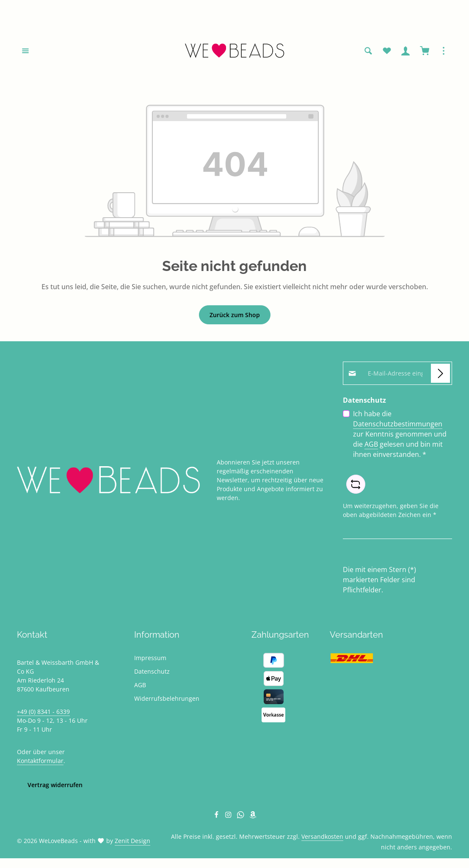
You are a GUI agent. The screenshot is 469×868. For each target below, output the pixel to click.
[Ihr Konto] (406, 52)
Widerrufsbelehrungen (167, 700)
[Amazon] (253, 817)
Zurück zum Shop (235, 316)
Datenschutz (152, 673)
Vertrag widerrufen (55, 786)
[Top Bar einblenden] (444, 52)
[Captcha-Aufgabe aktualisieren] (356, 485)
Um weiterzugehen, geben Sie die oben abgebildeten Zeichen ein (391, 511)
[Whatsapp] (241, 817)
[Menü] (25, 52)
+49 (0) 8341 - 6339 (43, 713)
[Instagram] (229, 817)
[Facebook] (217, 817)
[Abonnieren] (440, 375)
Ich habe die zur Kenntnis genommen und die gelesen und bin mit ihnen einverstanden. (400, 435)
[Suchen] (368, 52)
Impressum (150, 659)
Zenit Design (132, 842)
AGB (371, 445)
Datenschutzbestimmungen (398, 425)
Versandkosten (322, 838)
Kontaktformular (40, 762)
